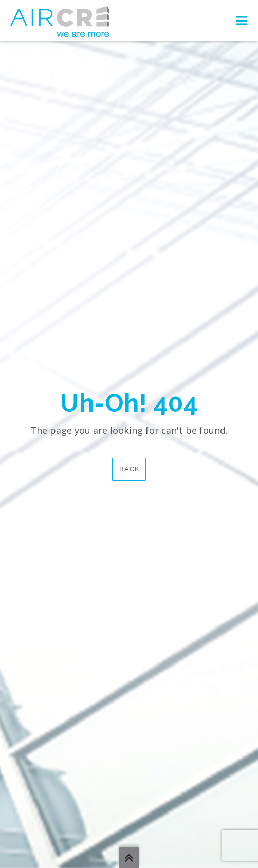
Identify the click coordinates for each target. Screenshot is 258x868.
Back (129, 469)
